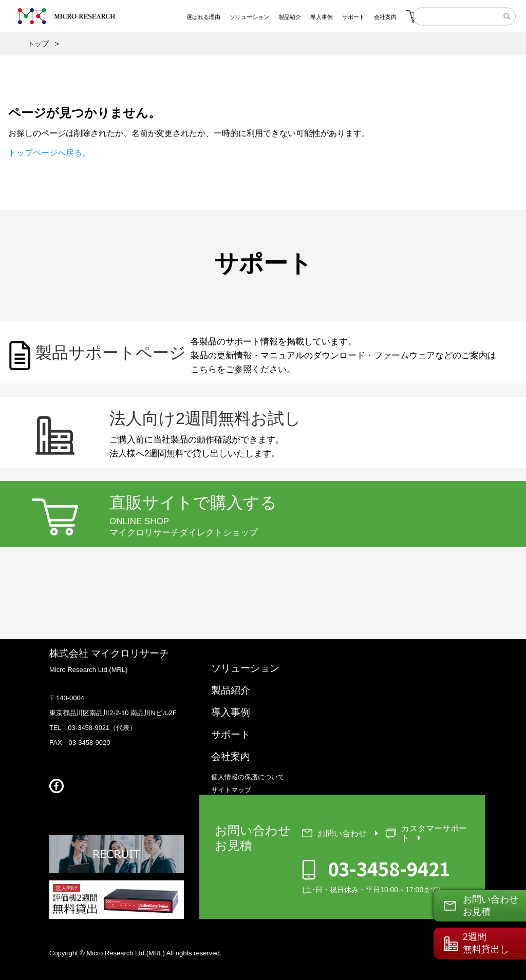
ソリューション (245, 668)
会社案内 (231, 756)
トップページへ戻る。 (49, 153)
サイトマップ (231, 790)
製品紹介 (231, 690)
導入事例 (231, 712)
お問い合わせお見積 (491, 905)
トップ (38, 44)
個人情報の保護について (248, 777)
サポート (231, 734)
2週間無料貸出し (486, 943)
